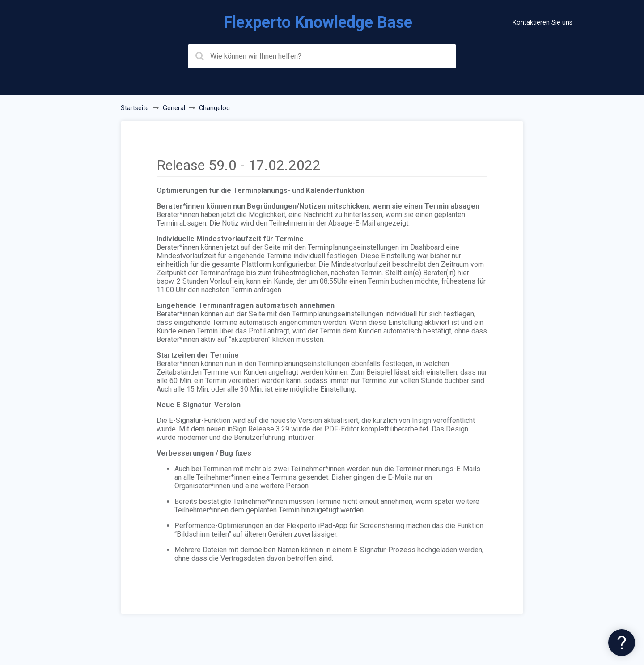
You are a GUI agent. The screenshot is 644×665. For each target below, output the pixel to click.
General (174, 108)
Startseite (135, 108)
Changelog (214, 108)
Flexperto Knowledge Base (318, 22)
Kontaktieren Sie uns (542, 23)
